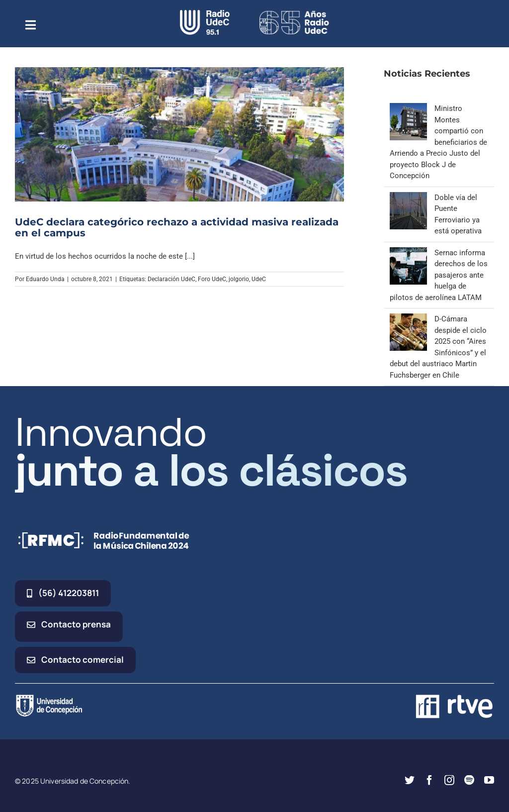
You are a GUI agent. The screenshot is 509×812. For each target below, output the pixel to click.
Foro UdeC (212, 279)
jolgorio (239, 279)
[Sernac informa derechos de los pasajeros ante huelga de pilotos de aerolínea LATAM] (408, 253)
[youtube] (489, 780)
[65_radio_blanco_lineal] (294, 13)
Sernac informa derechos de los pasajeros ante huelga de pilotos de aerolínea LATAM (439, 275)
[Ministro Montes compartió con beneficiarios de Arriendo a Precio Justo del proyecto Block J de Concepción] (408, 108)
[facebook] (429, 780)
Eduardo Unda (45, 279)
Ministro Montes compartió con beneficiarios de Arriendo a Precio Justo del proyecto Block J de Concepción (438, 142)
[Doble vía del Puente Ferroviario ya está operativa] (408, 198)
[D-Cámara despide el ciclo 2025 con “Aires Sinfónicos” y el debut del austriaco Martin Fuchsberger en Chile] (408, 319)
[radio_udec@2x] (205, 13)
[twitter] (410, 780)
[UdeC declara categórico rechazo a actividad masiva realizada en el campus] (179, 134)
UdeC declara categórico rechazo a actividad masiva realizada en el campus (177, 227)
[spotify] (469, 780)
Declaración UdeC (171, 279)
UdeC (259, 279)
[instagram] (449, 780)
